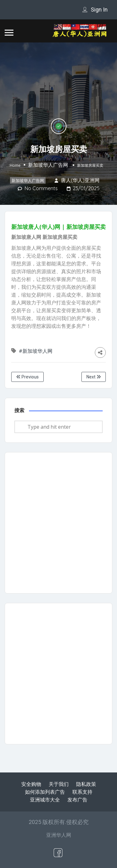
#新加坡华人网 (36, 351)
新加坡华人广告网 (48, 165)
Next (94, 377)
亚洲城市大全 (45, 800)
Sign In (99, 10)
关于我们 (59, 784)
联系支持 (82, 792)
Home (15, 165)
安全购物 (31, 784)
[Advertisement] (58, 523)
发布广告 (77, 800)
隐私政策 (86, 784)
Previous (27, 377)
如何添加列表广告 (45, 792)
